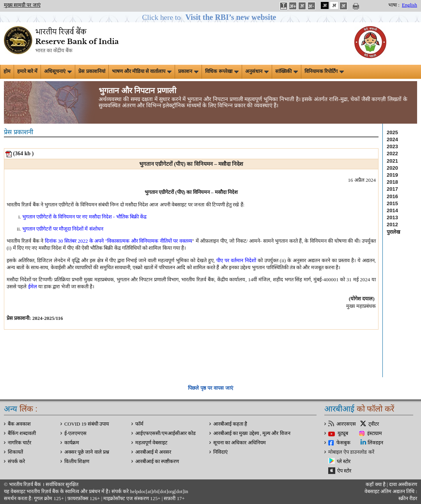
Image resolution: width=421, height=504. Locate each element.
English (410, 5)
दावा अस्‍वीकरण (403, 484)
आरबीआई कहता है (230, 424)
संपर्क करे (16, 461)
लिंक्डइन (375, 443)
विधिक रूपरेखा (222, 71)
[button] (211, 17)
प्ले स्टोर (344, 461)
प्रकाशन (188, 71)
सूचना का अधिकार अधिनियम (240, 443)
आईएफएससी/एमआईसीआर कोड (165, 433)
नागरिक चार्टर (19, 443)
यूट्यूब (343, 433)
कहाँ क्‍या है (376, 484)
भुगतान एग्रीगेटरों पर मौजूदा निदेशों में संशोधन (63, 229)
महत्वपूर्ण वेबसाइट (151, 443)
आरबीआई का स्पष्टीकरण (157, 461)
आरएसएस (346, 424)
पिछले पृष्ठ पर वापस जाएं (210, 388)
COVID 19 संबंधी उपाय (87, 424)
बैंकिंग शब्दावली (22, 433)
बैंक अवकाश (19, 424)
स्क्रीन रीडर (408, 499)
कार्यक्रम (72, 443)
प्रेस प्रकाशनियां (92, 71)
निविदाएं (220, 452)
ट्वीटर (374, 424)
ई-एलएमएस (75, 433)
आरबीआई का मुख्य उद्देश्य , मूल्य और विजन (252, 433)
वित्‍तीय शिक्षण (77, 461)
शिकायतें (15, 452)
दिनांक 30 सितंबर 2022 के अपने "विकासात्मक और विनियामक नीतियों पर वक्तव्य (119, 241)
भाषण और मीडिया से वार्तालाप (142, 71)
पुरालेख (394, 232)
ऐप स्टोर (344, 471)
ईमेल (33, 287)
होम (7, 71)
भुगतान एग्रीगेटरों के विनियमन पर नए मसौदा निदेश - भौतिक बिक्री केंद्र (84, 217)
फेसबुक (343, 443)
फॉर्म (139, 424)
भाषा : (394, 5)
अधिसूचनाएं (58, 71)
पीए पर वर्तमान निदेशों (236, 260)
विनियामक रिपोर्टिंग (324, 71)
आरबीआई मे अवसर (153, 452)
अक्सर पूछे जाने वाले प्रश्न (87, 452)
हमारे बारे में (27, 71)
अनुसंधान (257, 71)
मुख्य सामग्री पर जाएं (22, 5)
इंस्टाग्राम (375, 433)
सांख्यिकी (287, 71)
